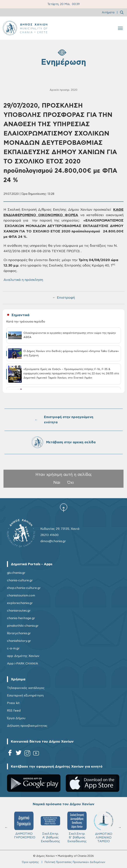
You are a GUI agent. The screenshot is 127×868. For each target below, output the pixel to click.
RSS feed (14, 711)
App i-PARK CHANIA (22, 664)
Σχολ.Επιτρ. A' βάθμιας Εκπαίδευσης (50, 827)
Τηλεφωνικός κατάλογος (26, 688)
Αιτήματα (108, 13)
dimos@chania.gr (53, 541)
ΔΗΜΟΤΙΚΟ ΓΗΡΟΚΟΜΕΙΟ (25, 825)
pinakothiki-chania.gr (23, 626)
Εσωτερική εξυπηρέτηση (25, 695)
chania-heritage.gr (21, 618)
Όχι (71, 483)
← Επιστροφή (64, 298)
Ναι (57, 483)
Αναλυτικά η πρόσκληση (23, 280)
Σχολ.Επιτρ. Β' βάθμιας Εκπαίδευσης (77, 827)
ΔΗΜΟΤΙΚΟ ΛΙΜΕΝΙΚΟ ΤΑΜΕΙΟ (104, 827)
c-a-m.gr (13, 648)
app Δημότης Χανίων (23, 656)
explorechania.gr (20, 603)
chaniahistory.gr (19, 641)
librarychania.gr (19, 633)
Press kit (13, 703)
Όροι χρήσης (30, 862)
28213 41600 (49, 535)
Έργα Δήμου (16, 718)
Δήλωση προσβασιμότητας (27, 726)
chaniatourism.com (21, 595)
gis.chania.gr (16, 573)
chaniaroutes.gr (19, 611)
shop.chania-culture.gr (24, 588)
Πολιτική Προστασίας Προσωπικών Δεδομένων (75, 862)
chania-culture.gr (20, 580)
